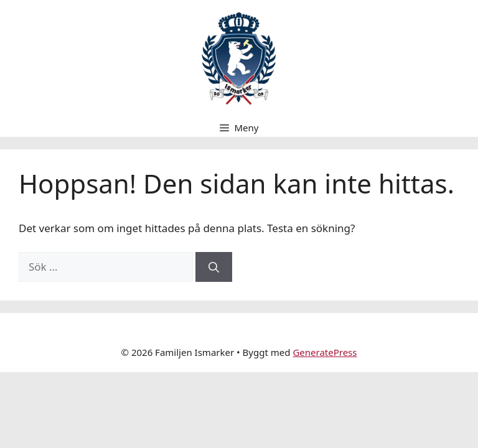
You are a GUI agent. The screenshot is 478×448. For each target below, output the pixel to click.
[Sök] (214, 267)
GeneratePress (325, 352)
